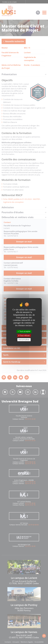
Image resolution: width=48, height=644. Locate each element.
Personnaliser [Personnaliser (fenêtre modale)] (24, 340)
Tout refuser (24, 335)
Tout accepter (24, 331)
